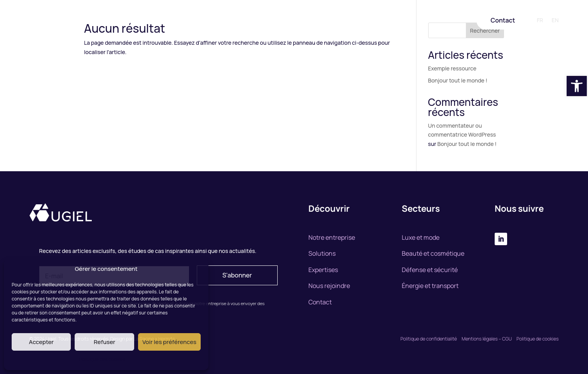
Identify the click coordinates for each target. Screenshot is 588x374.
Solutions (250, 21)
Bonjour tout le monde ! (458, 80)
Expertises (323, 270)
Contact (503, 20)
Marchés (316, 21)
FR (540, 21)
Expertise (284, 21)
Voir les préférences (169, 342)
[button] (577, 86)
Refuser (104, 342)
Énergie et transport (430, 286)
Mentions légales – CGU (487, 339)
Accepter (41, 342)
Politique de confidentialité (429, 339)
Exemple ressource (452, 68)
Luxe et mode (421, 237)
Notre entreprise (208, 21)
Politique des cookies (102, 359)
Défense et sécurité (430, 270)
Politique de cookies (537, 339)
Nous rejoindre (355, 21)
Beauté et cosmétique (433, 253)
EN (555, 21)
